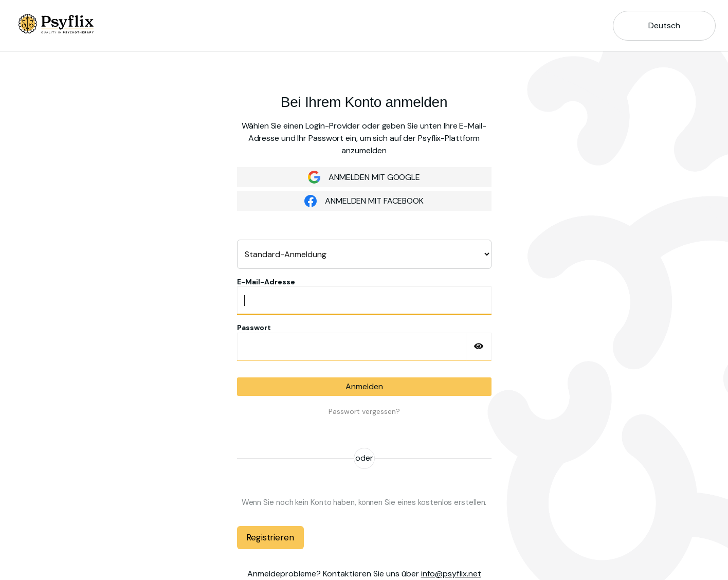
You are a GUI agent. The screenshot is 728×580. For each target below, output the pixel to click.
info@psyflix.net (451, 574)
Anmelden (364, 386)
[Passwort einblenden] (479, 347)
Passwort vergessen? (364, 411)
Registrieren (270, 537)
